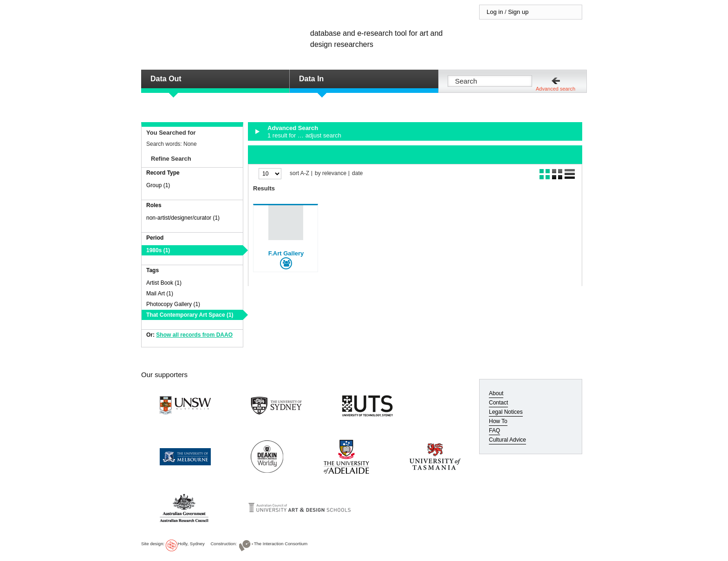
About (496, 393)
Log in (495, 12)
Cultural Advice (507, 440)
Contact (498, 403)
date (357, 173)
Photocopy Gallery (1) (173, 304)
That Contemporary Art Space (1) (190, 315)
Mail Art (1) (160, 294)
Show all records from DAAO (194, 335)
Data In (311, 79)
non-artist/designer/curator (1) (183, 218)
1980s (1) (158, 250)
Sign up (518, 12)
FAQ (494, 431)
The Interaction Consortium (281, 544)
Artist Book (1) (164, 283)
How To (498, 421)
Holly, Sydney (191, 544)
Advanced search (556, 89)
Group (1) (158, 185)
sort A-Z (299, 173)
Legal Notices (506, 412)
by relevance (331, 173)
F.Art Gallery (286, 253)
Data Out (166, 79)
